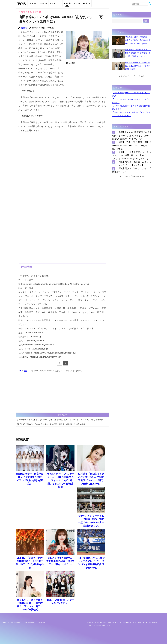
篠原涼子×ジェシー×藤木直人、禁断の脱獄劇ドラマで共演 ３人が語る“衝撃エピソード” (138, 53)
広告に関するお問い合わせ (147, 623)
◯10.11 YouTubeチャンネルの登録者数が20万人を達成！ (131, 108)
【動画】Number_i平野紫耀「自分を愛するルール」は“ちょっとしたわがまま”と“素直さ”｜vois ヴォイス (131, 136)
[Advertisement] (87, 72)
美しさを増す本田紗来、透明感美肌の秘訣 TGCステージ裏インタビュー (60, 561)
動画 (25, 371)
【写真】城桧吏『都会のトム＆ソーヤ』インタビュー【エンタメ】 (130, 163)
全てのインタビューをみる (132, 76)
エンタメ (43, 3)
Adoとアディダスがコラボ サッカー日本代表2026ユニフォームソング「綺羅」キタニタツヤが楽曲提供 (62, 480)
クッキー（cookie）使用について (99, 625)
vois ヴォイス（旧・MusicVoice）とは (122, 623)
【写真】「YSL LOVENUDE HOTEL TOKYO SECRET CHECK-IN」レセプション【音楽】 (131, 145)
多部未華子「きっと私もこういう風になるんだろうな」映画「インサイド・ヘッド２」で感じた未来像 (60, 420)
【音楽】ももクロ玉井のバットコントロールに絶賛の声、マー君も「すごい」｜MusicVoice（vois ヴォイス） (131, 155)
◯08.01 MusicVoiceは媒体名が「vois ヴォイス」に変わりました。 (131, 114)
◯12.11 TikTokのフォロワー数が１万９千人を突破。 (131, 101)
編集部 (24, 28)
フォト (77, 3)
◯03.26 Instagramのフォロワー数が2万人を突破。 (131, 94)
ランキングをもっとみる (132, 176)
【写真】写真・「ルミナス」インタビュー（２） (130, 170)
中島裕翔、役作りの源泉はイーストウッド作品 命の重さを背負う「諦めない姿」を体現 (138, 40)
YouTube (42, 623)
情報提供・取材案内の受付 (97, 623)
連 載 (67, 3)
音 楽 (32, 3)
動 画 (87, 3)
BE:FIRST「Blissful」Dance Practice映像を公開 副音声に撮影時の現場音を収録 (51, 424)
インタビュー (56, 3)
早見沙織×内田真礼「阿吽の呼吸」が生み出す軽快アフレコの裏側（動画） (138, 66)
